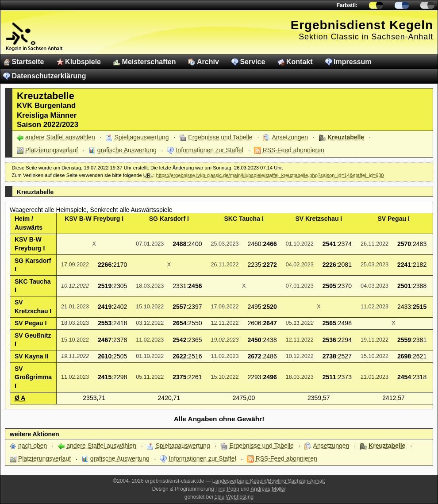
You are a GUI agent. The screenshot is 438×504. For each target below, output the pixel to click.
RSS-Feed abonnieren (294, 150)
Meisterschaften (149, 62)
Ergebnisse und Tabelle (220, 137)
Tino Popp (227, 489)
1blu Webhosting (234, 497)
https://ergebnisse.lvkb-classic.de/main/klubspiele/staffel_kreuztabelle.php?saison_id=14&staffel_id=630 (270, 175)
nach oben (33, 446)
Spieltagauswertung (142, 137)
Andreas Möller (268, 489)
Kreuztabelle (346, 137)
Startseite (28, 62)
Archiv (208, 62)
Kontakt (300, 62)
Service (252, 62)
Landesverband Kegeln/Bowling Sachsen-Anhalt (269, 481)
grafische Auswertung (127, 150)
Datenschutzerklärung (49, 76)
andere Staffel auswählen (60, 137)
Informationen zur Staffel (209, 150)
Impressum (352, 62)
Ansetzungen (290, 137)
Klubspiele (83, 62)
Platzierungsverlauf (52, 150)
